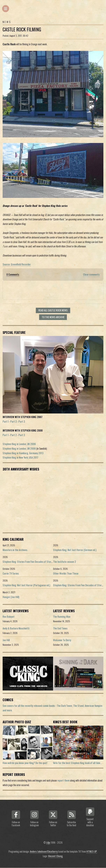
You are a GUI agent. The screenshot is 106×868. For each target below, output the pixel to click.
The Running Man (62, 617)
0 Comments (13, 274)
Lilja (48, 842)
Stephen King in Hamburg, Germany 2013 (23, 453)
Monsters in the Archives (15, 550)
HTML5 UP (92, 851)
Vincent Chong (55, 856)
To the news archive (53, 317)
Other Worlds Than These (66, 573)
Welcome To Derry (62, 640)
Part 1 (6, 421)
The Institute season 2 (65, 562)
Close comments (91, 274)
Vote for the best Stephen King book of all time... (77, 763)
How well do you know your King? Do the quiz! (25, 763)
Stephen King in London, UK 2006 (19, 444)
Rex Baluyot (9, 617)
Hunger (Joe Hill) (11, 597)
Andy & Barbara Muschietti (16, 628)
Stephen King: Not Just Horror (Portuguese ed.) (26, 585)
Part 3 (22, 421)
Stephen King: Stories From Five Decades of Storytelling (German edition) (39, 562)
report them (63, 780)
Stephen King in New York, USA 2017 (20, 457)
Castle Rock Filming (22, 29)
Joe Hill (6, 640)
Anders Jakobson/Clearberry (44, 851)
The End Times (60, 628)
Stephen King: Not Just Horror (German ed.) (75, 550)
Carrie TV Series (11, 573)
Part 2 (14, 421)
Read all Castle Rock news (53, 310)
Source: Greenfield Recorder (17, 264)
